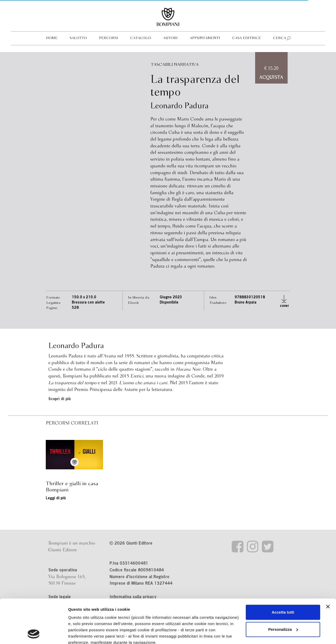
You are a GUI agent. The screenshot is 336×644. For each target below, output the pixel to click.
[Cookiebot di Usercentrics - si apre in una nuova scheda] (34, 634)
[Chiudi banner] (328, 565)
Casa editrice (247, 38)
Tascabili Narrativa (175, 65)
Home (52, 38)
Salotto (78, 38)
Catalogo (141, 38)
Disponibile (169, 303)
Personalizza (283, 588)
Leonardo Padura (179, 106)
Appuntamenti (205, 38)
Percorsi (109, 38)
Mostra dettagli (82, 634)
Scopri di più (60, 399)
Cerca (280, 38)
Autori (170, 38)
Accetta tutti (283, 571)
